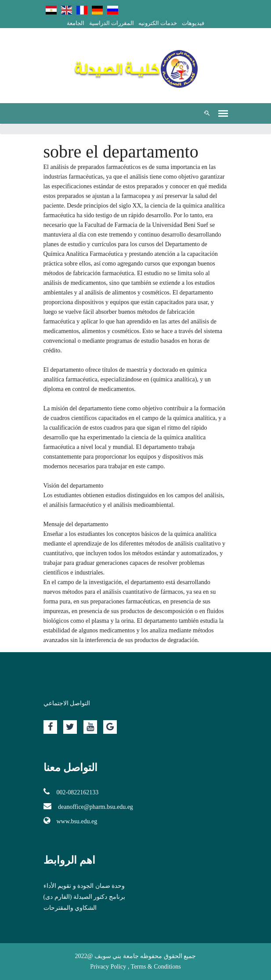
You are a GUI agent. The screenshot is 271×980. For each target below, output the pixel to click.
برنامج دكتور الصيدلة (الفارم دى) (84, 897)
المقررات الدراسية (112, 23)
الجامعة (76, 23)
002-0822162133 (71, 792)
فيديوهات (193, 23)
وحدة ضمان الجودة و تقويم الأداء (84, 886)
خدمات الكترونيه (158, 23)
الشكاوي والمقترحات (70, 908)
